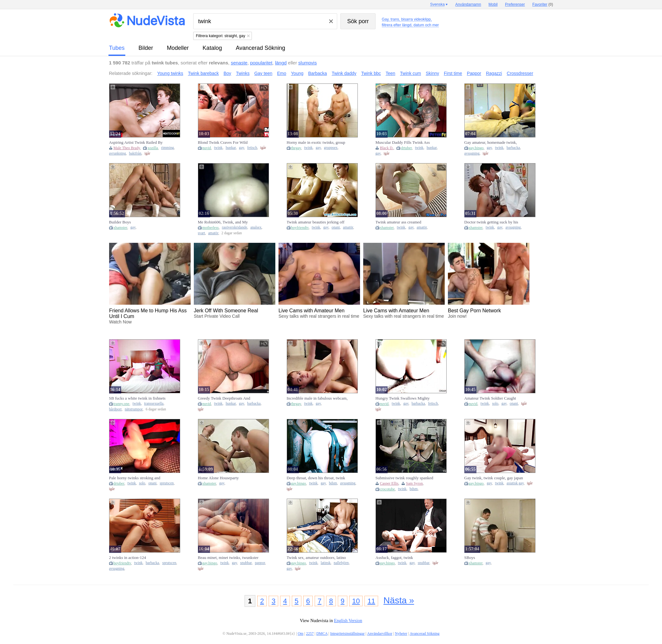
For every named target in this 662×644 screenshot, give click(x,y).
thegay (296, 148)
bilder (146, 48)
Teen (390, 73)
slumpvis (307, 63)
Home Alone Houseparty (218, 478)
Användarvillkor (380, 634)
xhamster (121, 228)
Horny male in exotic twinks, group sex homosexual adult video (316, 143)
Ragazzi (494, 73)
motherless (211, 228)
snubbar (246, 563)
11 (371, 601)
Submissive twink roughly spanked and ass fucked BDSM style (404, 478)
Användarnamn (468, 4)
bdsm (333, 483)
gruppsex (331, 148)
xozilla (153, 148)
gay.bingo (476, 148)
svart (202, 233)
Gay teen (263, 73)
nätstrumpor (134, 409)
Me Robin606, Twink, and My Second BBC (223, 222)
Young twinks (170, 73)
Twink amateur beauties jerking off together (316, 222)
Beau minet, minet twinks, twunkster (228, 558)
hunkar (231, 148)
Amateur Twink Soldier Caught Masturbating (490, 398)
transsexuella (154, 404)
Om (300, 634)
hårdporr (115, 409)
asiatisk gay (515, 483)
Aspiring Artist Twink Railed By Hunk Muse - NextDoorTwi (136, 143)
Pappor (474, 73)
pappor (260, 563)
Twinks (243, 73)
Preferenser (515, 4)
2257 (310, 634)
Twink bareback (203, 73)
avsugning (472, 153)
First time (453, 73)
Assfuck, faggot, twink (394, 558)
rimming (167, 148)
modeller (178, 48)
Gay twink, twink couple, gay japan (494, 478)
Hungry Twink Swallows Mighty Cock (403, 398)
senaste (239, 63)
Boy (227, 73)
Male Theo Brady (127, 148)
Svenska (437, 4)
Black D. (387, 148)
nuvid (207, 148)
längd (281, 63)
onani (336, 227)
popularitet (261, 63)
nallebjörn (341, 563)
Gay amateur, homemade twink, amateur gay (491, 143)
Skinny (432, 73)
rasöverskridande (235, 227)
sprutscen (167, 483)
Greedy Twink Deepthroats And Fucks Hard (224, 398)
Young (297, 73)
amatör (213, 233)
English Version (348, 621)
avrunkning (118, 153)
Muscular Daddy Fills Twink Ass (403, 142)
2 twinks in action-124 (128, 558)
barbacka (513, 148)
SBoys (470, 558)
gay (241, 148)
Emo (282, 73)
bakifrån (135, 153)
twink (218, 148)
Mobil (493, 4)
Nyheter (401, 634)
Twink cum (410, 73)
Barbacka (318, 73)
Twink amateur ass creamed (399, 222)
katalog (212, 48)
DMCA (322, 634)
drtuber (406, 148)
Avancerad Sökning (260, 48)
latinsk (326, 563)
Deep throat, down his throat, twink (316, 478)
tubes (117, 48)
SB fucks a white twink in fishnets (137, 398)
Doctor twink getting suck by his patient (491, 222)
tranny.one (121, 404)
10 (356, 601)
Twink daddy (344, 73)
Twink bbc (371, 73)
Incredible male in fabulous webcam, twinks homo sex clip (317, 398)
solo (495, 404)
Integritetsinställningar (347, 634)
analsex (256, 227)
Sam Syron (414, 483)
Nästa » (399, 600)
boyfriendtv (300, 228)
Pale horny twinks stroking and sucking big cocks (135, 478)
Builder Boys (120, 222)
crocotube (387, 489)
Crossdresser (520, 73)
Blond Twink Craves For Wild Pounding (223, 143)
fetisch (252, 148)
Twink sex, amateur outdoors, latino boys (316, 558)
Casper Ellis (389, 483)
